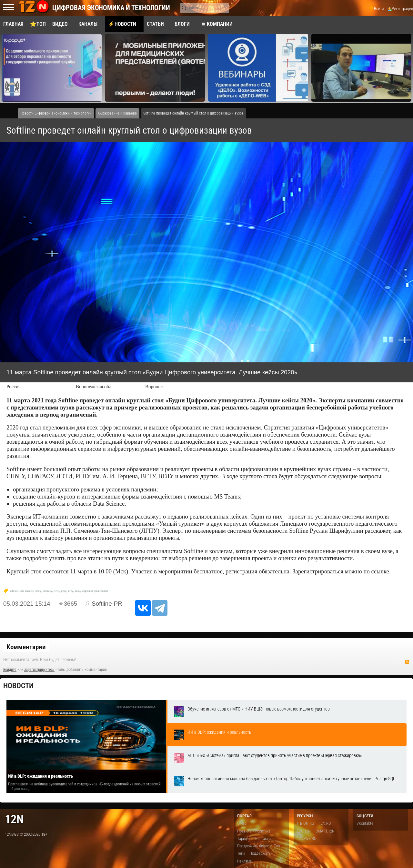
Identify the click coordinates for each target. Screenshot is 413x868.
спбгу (38, 591)
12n (14, 819)
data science (26, 591)
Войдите (10, 670)
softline (14, 591)
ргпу (64, 591)
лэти (56, 591)
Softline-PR (107, 604)
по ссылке (376, 571)
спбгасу (48, 591)
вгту (71, 591)
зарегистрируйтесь (39, 670)
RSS (407, 662)
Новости (18, 686)
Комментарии (26, 647)
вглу (78, 591)
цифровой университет (95, 591)
